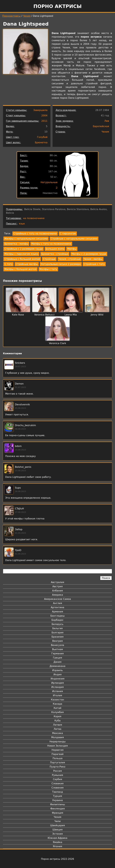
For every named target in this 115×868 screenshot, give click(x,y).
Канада (57, 704)
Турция (57, 796)
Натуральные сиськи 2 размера (61, 264)
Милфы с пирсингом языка (21, 254)
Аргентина (57, 607)
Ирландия (57, 683)
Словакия (57, 783)
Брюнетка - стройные (55, 254)
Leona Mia (71, 315)
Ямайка (58, 842)
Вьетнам (57, 649)
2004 (44, 116)
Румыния (57, 775)
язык (22, 224)
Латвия (58, 725)
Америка (58, 595)
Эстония (57, 834)
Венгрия (57, 641)
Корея (58, 716)
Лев (107, 121)
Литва (58, 729)
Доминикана (57, 666)
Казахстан (57, 700)
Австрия (58, 586)
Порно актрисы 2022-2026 (57, 859)
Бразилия (57, 637)
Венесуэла (57, 645)
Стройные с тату (94, 264)
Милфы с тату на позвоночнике (51, 244)
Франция (57, 813)
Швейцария (57, 825)
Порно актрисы (57, 6)
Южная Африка (57, 838)
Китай (57, 708)
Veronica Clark (57, 343)
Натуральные (49, 182)
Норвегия (57, 750)
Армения (57, 612)
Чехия (27, 16)
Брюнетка (41, 142)
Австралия (58, 582)
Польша (57, 758)
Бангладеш (57, 616)
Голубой (42, 137)
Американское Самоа (57, 599)
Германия (57, 654)
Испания (57, 691)
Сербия (57, 779)
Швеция (57, 830)
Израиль (58, 670)
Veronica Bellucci (44, 315)
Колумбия (58, 712)
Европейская (101, 126)
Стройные (49, 259)
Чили (57, 821)
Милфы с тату (48, 269)
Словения (58, 788)
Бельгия (58, 628)
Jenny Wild (97, 315)
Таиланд (57, 792)
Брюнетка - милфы (16, 244)
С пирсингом (68, 234)
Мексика (57, 733)
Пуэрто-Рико (58, 767)
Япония (57, 846)
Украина (57, 800)
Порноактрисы (11, 16)
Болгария (57, 633)
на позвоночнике (34, 218)
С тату (9, 264)
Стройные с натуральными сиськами (74, 239)
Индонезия (57, 679)
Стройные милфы (27, 264)
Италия (57, 695)
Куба (58, 721)
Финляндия (57, 809)
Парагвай (57, 754)
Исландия (57, 687)
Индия (57, 674)
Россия (57, 771)
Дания (58, 662)
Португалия (57, 763)
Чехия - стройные (70, 259)
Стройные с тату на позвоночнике (35, 234)
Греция (58, 658)
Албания (57, 591)
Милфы (72, 249)
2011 (44, 121)
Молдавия (57, 737)
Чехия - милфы (93, 259)
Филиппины (57, 804)
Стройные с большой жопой (22, 259)
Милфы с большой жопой (21, 269)
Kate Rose (18, 315)
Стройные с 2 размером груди (24, 249)
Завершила (40, 110)
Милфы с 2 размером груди (89, 254)
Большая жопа (55, 249)
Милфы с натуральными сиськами (26, 239)
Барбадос (57, 620)
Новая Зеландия (57, 746)
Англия (57, 603)
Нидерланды (57, 742)
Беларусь (58, 624)
